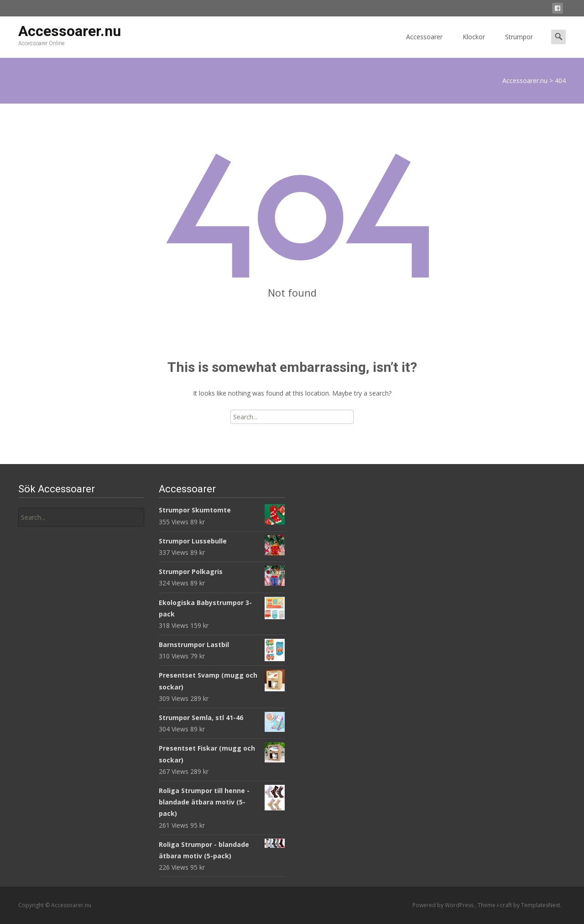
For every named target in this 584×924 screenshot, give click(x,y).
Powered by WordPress (444, 905)
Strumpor (519, 45)
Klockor (474, 45)
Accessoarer (424, 45)
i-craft (505, 905)
